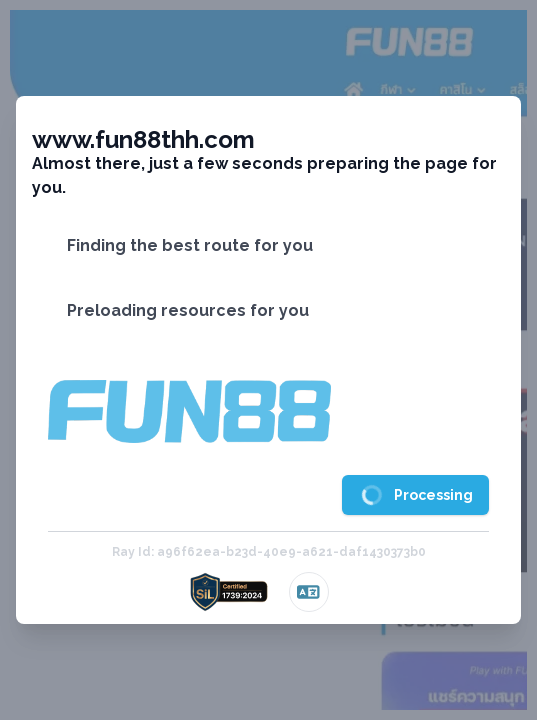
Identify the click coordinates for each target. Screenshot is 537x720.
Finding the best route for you (190, 245)
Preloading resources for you (188, 310)
